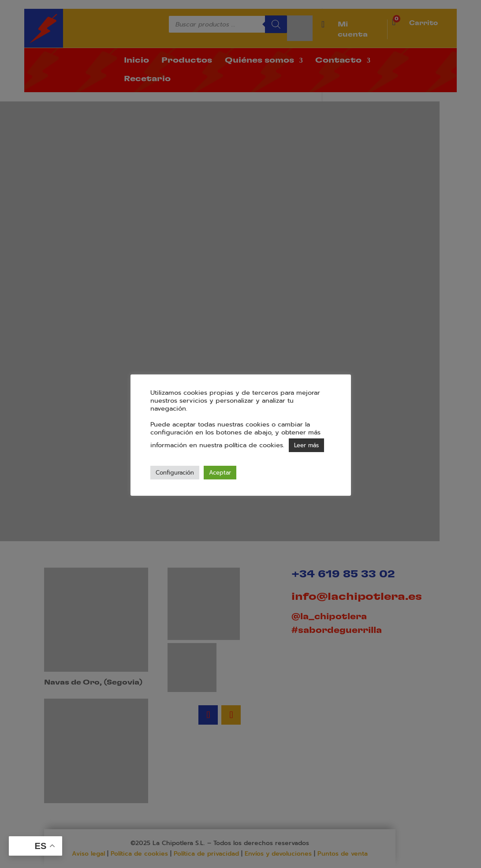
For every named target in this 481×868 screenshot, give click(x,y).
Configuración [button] (175, 473)
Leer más (306, 445)
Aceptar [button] (220, 473)
